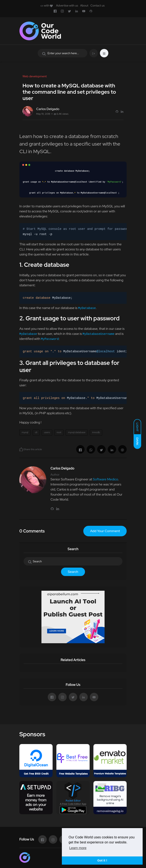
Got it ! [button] (102, 860)
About (84, 5)
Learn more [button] (78, 848)
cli (36, 432)
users (47, 432)
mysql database (77, 432)
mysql (25, 432)
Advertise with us (67, 5)
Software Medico (105, 479)
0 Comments (32, 531)
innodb (96, 432)
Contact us (98, 5)
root (59, 432)
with (47, 5)
